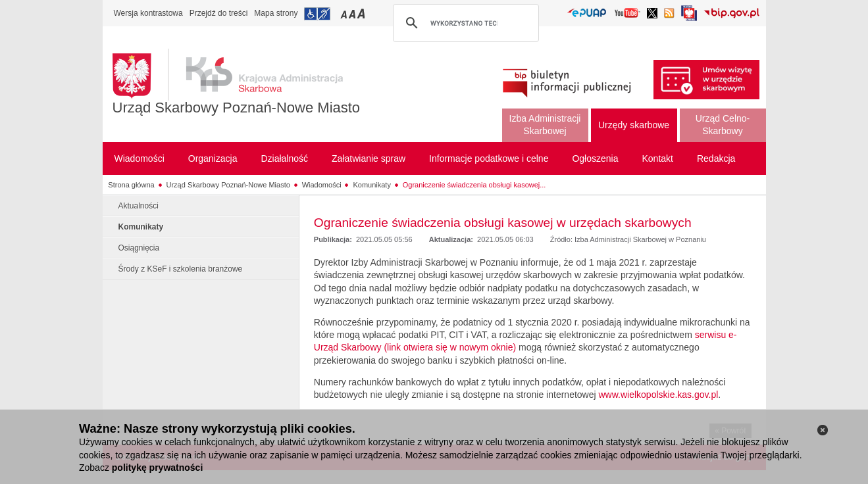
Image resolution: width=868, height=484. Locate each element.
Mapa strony (276, 13)
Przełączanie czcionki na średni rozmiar (353, 13)
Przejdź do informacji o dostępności (317, 14)
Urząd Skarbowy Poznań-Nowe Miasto (237, 108)
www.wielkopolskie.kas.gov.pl (659, 395)
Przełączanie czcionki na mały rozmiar (345, 13)
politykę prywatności (157, 468)
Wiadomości (322, 185)
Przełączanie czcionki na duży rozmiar (362, 13)
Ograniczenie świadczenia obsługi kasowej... (474, 185)
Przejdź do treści (219, 13)
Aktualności (139, 206)
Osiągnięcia (139, 248)
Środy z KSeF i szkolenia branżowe (181, 269)
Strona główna (131, 185)
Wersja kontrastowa (148, 13)
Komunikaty (371, 185)
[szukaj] (464, 23)
